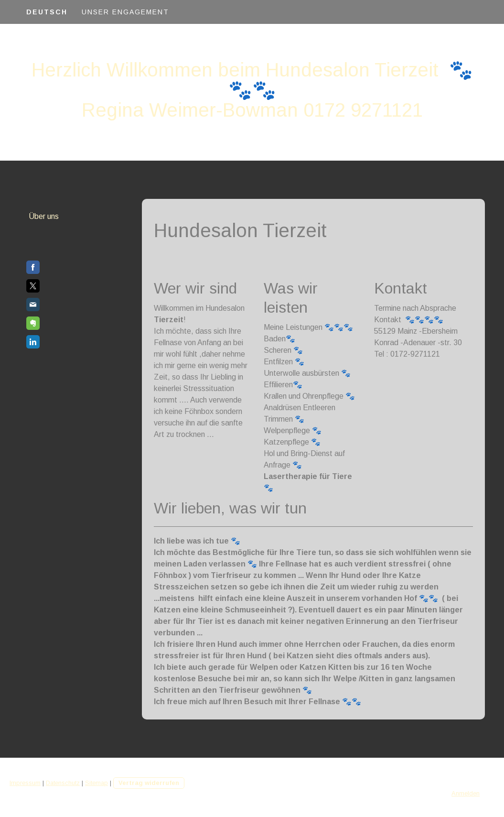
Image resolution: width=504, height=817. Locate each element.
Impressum (25, 783)
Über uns (44, 216)
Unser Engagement (125, 12)
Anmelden (466, 793)
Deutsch (47, 12)
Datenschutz (63, 783)
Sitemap (97, 783)
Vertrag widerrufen (149, 783)
